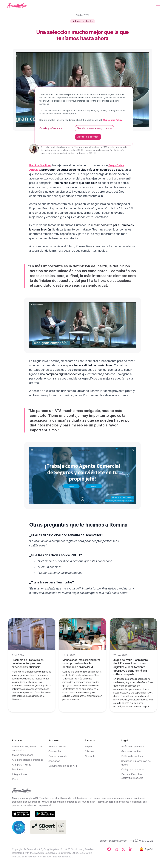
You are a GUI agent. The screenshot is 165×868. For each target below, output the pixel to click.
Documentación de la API (63, 766)
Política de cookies (132, 756)
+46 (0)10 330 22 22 (141, 841)
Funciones (18, 769)
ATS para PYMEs (22, 765)
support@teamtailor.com (114, 841)
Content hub (55, 751)
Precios (16, 779)
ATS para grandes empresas (28, 760)
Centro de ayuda (58, 756)
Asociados (54, 761)
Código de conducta (133, 769)
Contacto (90, 756)
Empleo (89, 746)
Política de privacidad (133, 746)
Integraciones (20, 774)
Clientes (89, 751)
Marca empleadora (22, 755)
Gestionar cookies (131, 751)
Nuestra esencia (57, 746)
